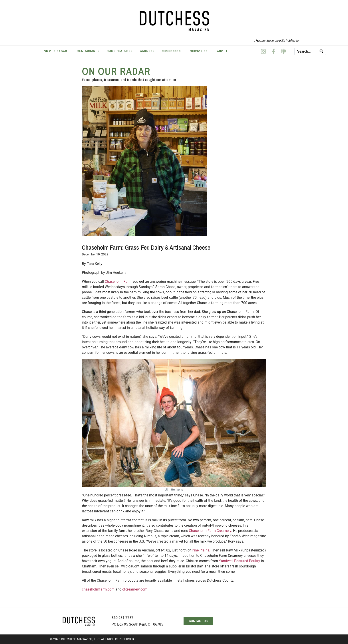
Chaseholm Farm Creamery (210, 531)
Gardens (147, 51)
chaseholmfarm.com (98, 589)
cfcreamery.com (135, 589)
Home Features (120, 51)
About (222, 51)
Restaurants (88, 51)
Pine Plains (201, 550)
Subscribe (199, 51)
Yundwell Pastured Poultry (239, 561)
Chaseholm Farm (118, 282)
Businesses (171, 51)
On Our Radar (55, 51)
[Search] (321, 51)
